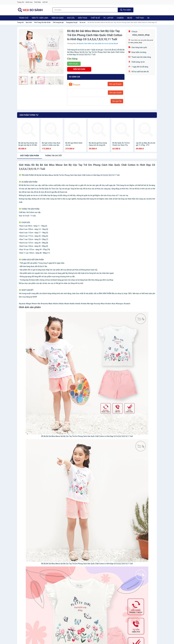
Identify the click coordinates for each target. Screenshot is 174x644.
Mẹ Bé (130, 18)
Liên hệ (45, 2)
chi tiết (54, 156)
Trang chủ (21, 2)
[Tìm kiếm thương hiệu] (85, 10)
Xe (148, 18)
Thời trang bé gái (58, 22)
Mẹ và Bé (29, 22)
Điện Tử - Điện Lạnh (40, 18)
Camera (120, 18)
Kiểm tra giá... (74, 64)
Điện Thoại (83, 18)
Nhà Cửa (71, 18)
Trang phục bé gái (72, 22)
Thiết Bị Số (95, 18)
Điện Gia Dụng (58, 18)
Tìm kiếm (126, 10)
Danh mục (29, 2)
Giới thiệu (37, 2)
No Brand (80, 44)
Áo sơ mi (82, 22)
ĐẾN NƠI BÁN (79, 69)
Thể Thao (140, 18)
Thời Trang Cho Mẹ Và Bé (42, 22)
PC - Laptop (108, 18)
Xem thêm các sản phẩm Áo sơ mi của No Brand (101, 44)
